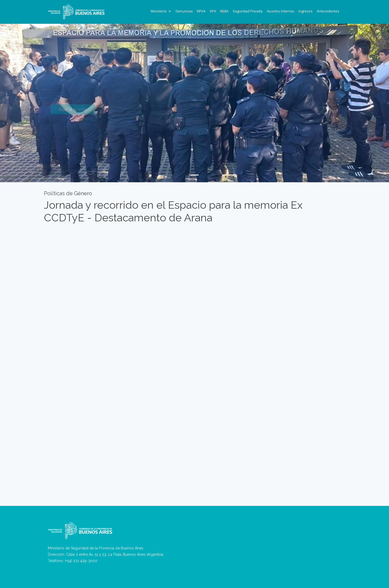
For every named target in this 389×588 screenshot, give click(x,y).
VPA (213, 11)
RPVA (201, 11)
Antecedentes (328, 11)
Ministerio (159, 11)
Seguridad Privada (248, 11)
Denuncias (184, 11)
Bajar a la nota (73, 112)
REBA (224, 11)
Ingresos (306, 11)
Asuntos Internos (281, 11)
